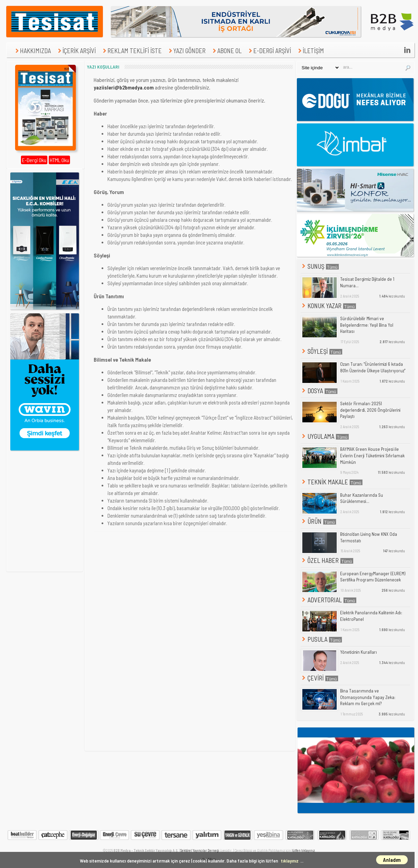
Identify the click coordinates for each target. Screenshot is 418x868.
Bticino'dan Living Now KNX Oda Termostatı (369, 537)
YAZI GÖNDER (186, 51)
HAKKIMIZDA (32, 51)
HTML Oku (59, 160)
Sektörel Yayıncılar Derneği (200, 850)
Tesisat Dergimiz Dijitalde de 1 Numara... (367, 282)
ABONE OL (226, 51)
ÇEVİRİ (320, 678)
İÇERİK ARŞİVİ (76, 51)
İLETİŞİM (310, 51)
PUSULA (321, 639)
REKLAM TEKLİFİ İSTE (131, 51)
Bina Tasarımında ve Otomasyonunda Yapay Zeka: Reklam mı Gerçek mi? (368, 697)
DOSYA (319, 391)
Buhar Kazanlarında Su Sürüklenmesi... (362, 498)
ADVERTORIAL (329, 600)
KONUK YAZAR (328, 306)
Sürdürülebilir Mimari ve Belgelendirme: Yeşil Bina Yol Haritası (367, 325)
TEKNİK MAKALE (332, 482)
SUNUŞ (320, 266)
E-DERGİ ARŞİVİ (269, 51)
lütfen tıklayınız (303, 850)
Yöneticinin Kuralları (358, 652)
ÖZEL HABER (327, 560)
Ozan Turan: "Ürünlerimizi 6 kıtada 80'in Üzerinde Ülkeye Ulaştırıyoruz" (373, 367)
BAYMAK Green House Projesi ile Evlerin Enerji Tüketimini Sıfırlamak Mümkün (372, 455)
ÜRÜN (318, 521)
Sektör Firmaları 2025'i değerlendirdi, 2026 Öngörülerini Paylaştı (370, 410)
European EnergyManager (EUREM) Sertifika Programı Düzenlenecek (373, 577)
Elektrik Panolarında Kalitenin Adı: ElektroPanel (371, 616)
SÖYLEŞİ (322, 351)
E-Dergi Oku (34, 160)
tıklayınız (290, 861)
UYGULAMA (325, 436)
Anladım (392, 860)
